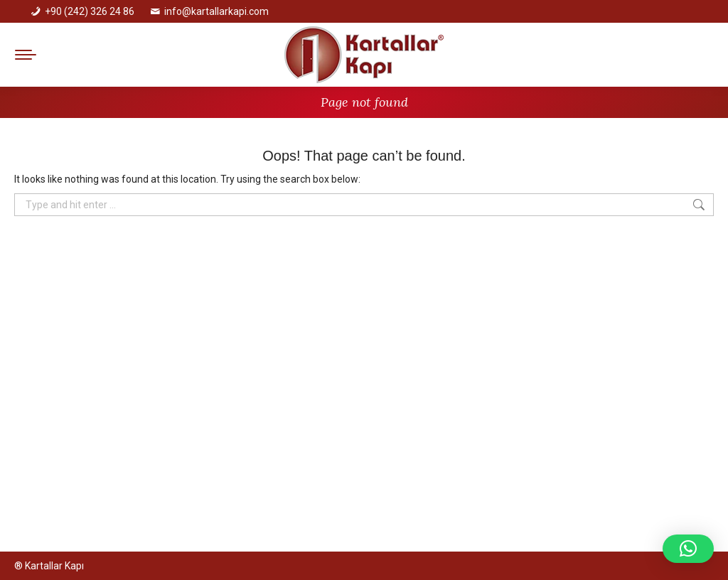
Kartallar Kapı (54, 566)
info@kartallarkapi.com (216, 11)
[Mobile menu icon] (26, 55)
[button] (688, 549)
